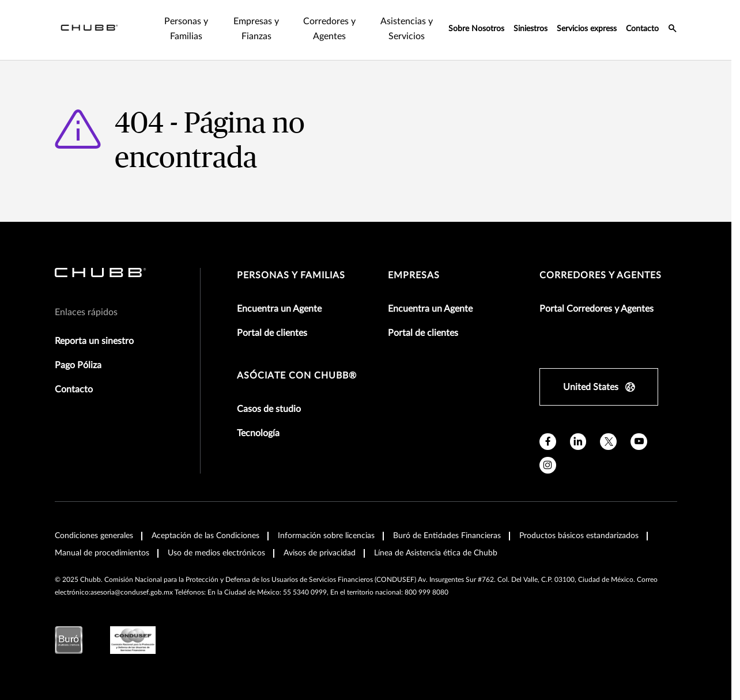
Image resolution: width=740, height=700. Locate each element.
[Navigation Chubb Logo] (89, 30)
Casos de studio (269, 409)
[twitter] (608, 442)
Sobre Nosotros (476, 29)
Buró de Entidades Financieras (447, 536)
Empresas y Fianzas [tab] (256, 29)
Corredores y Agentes (601, 275)
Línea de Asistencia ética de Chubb (436, 553)
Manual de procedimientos (102, 553)
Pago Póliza (78, 365)
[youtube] (639, 442)
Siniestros (531, 29)
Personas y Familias (291, 275)
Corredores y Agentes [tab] (329, 29)
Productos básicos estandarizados (579, 536)
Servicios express (587, 29)
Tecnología (258, 433)
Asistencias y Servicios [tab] (407, 29)
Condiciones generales (94, 536)
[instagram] (548, 465)
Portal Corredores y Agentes (596, 309)
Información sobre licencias (326, 536)
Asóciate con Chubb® (297, 376)
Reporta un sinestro (94, 341)
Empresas (414, 275)
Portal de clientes (272, 333)
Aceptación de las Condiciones (205, 536)
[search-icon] (673, 30)
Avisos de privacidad (320, 553)
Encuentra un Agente (279, 309)
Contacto (642, 29)
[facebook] (548, 442)
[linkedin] (578, 442)
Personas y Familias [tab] (186, 29)
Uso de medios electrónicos (216, 553)
